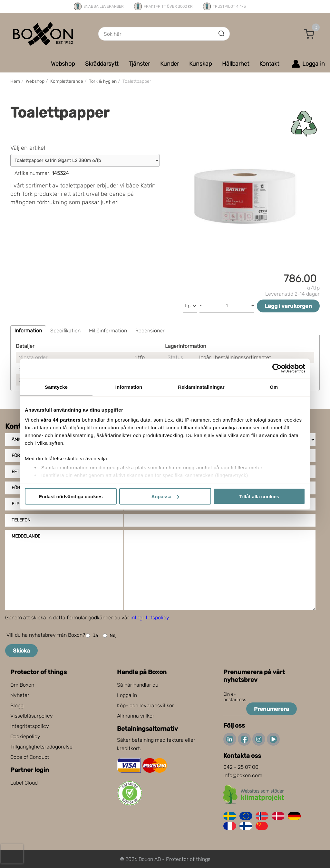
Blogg (17, 706)
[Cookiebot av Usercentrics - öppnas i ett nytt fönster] (277, 368)
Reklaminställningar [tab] (201, 387)
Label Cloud (24, 783)
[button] (309, 34)
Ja (92, 636)
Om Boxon (22, 685)
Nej (110, 636)
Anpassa (165, 496)
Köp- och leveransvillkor (146, 706)
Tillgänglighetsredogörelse (41, 747)
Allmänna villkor (136, 716)
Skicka (21, 651)
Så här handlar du (138, 685)
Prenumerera (272, 709)
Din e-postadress (235, 697)
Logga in (127, 695)
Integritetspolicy (30, 726)
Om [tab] (274, 387)
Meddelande (26, 536)
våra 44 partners (61, 420)
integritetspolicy (150, 618)
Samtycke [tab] (56, 387)
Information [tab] (129, 387)
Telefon (21, 520)
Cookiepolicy (25, 736)
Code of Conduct (30, 757)
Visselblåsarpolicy (32, 716)
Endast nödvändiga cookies (71, 496)
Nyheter (20, 695)
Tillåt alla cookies (259, 496)
